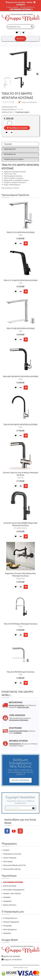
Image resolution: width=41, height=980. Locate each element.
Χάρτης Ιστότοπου (10, 905)
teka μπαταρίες (7, 188)
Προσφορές (7, 901)
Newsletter (7, 933)
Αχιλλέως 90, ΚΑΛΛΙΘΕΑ (12, 956)
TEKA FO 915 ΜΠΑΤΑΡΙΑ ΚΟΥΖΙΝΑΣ (21, 232)
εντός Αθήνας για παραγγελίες (22, 706)
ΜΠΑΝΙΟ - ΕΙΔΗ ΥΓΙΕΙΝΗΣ (12, 894)
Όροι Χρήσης (8, 861)
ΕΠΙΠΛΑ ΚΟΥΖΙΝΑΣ (10, 886)
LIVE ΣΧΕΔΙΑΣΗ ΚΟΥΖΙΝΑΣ (13, 882)
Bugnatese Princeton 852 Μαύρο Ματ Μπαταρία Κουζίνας (21, 575)
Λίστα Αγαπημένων (10, 929)
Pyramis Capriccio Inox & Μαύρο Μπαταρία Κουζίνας (20, 474)
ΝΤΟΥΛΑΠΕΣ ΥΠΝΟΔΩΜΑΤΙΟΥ (14, 890)
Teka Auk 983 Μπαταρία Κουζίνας (20, 672)
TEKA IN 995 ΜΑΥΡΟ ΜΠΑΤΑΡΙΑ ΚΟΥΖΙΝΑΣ (20, 425)
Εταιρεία (6, 850)
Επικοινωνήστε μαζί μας (12, 869)
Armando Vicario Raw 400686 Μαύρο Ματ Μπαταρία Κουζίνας (21, 524)
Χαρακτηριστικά (10, 149)
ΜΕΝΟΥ (20, 39)
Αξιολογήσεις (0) (10, 154)
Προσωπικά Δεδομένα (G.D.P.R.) (14, 865)
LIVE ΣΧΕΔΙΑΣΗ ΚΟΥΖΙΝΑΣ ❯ (21, 9)
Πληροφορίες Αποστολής (12, 854)
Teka (15, 107)
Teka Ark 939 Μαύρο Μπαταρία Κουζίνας (20, 624)
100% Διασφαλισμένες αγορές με (20, 719)
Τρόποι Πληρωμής (10, 858)
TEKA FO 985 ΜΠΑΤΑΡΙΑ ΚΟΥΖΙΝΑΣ (21, 328)
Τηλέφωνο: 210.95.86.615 (13, 960)
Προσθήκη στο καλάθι (17, 128)
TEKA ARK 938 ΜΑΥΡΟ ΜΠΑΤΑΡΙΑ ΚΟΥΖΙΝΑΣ (20, 376)
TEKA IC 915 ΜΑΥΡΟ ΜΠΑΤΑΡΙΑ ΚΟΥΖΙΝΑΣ (20, 280)
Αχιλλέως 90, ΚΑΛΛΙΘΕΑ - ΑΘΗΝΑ (20, 2)
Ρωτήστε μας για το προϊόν (14, 159)
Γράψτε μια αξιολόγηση (27, 102)
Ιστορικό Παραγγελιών (11, 922)
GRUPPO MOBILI (18, 968)
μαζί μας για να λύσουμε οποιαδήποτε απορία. (23, 745)
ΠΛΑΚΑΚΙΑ (7, 897)
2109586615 (20, 4)
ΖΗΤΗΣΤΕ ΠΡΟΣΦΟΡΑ (20, 780)
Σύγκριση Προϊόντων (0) (27, 7)
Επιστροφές (7, 926)
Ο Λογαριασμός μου (10, 918)
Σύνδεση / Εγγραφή (12, 7)
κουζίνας (16, 188)
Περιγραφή (8, 144)
